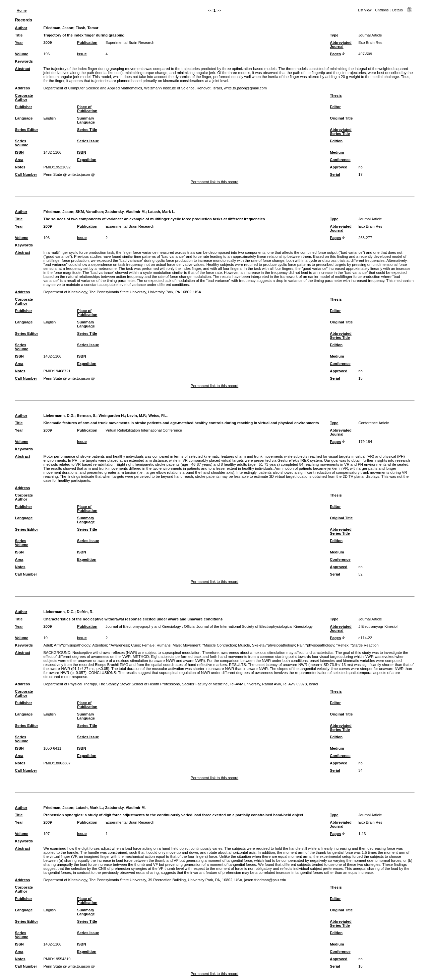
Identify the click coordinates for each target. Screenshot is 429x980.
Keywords (24, 61)
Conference (340, 160)
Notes (20, 167)
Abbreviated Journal (341, 45)
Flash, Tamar (87, 28)
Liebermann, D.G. (59, 416)
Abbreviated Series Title (341, 132)
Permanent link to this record (214, 182)
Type (334, 35)
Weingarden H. (112, 416)
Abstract (23, 69)
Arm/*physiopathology (72, 645)
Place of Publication (87, 109)
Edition (336, 141)
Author (21, 28)
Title (19, 35)
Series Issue (88, 141)
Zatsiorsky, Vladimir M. (126, 212)
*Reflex (342, 645)
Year (19, 43)
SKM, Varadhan (89, 212)
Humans (164, 645)
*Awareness (119, 645)
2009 (48, 43)
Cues (135, 645)
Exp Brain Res (370, 43)
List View (365, 10)
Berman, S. (86, 416)
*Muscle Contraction (219, 645)
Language (24, 118)
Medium (337, 152)
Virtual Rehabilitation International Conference (144, 430)
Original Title (341, 118)
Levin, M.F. (137, 416)
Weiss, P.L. (158, 416)
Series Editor (27, 130)
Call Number (26, 174)
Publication (87, 43)
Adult (48, 645)
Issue (82, 54)
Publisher (24, 107)
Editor (335, 107)
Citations (382, 10)
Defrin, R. (85, 612)
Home (22, 10)
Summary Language (86, 120)
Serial (335, 174)
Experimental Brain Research (130, 43)
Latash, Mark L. (162, 212)
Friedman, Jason (58, 28)
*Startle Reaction (365, 645)
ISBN (82, 152)
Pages (335, 54)
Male (177, 645)
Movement (191, 645)
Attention (100, 645)
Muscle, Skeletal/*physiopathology (266, 645)
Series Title (87, 130)
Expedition (87, 160)
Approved (339, 167)
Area (19, 160)
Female (148, 645)
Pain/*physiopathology (316, 645)
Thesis (336, 95)
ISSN (19, 152)
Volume (22, 54)
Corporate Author (24, 97)
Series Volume (22, 143)
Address (23, 88)
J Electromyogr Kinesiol (378, 626)
